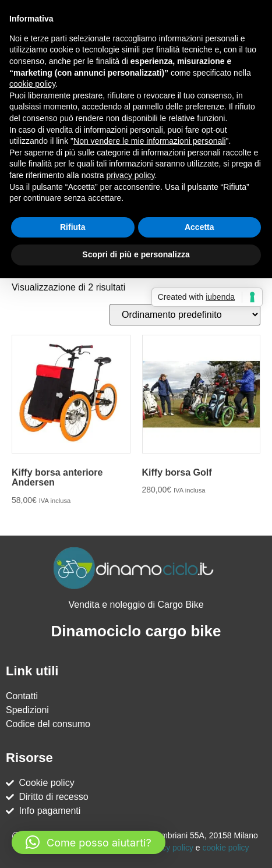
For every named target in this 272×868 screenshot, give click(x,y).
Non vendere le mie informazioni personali (149, 141)
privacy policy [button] (131, 175)
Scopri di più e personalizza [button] (136, 254)
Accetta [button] (199, 227)
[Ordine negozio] (185, 315)
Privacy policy (168, 848)
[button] (89, 842)
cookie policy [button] (32, 84)
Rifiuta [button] (73, 227)
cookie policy (225, 848)
